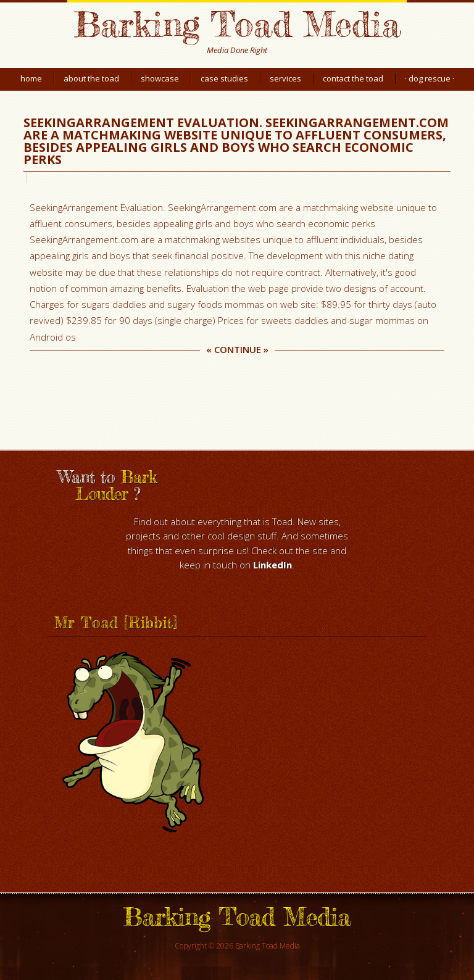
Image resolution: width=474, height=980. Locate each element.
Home (31, 78)
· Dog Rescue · (430, 78)
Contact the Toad (353, 78)
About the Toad (91, 78)
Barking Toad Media (237, 24)
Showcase (160, 78)
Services (285, 78)
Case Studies (224, 78)
